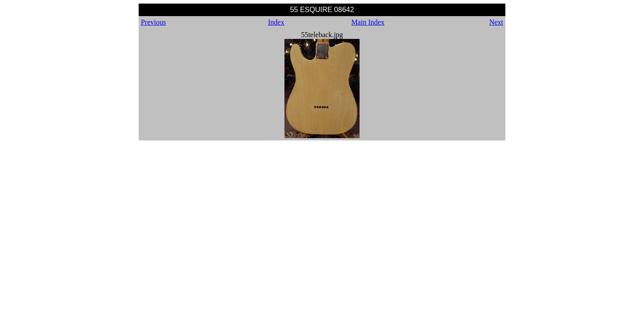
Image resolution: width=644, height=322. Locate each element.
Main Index (368, 22)
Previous (153, 22)
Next (496, 22)
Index (276, 22)
